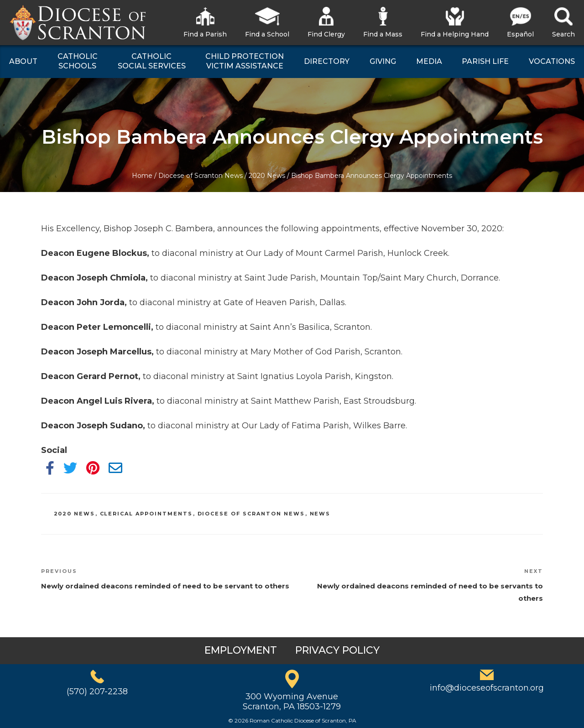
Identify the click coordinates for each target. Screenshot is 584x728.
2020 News (267, 176)
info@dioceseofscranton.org (487, 688)
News (320, 514)
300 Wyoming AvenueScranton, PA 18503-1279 (292, 702)
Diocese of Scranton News (201, 176)
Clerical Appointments (146, 514)
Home (142, 176)
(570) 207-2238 (97, 692)
